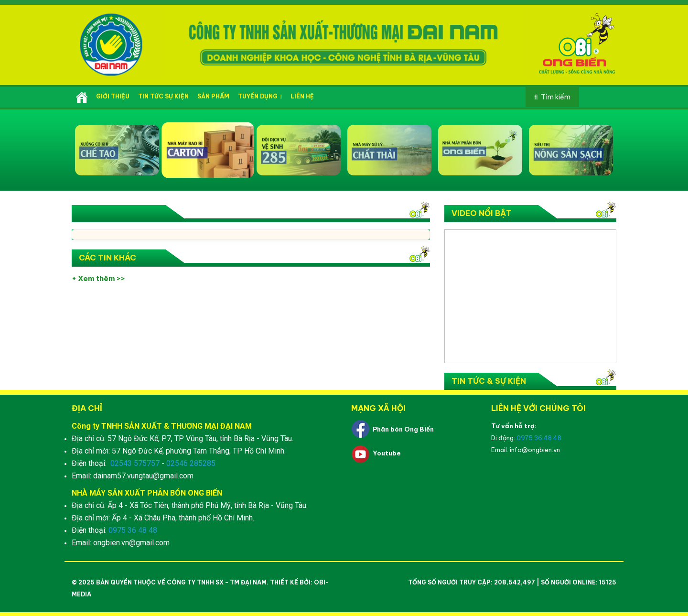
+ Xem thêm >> (98, 278)
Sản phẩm (213, 96)
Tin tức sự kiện (163, 96)
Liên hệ (302, 96)
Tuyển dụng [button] (260, 96)
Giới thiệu (113, 96)
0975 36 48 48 (133, 530)
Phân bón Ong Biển (403, 429)
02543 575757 (135, 463)
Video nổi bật (482, 213)
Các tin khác (107, 258)
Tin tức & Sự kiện (489, 381)
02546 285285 (191, 463)
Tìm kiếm (556, 97)
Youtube (387, 453)
